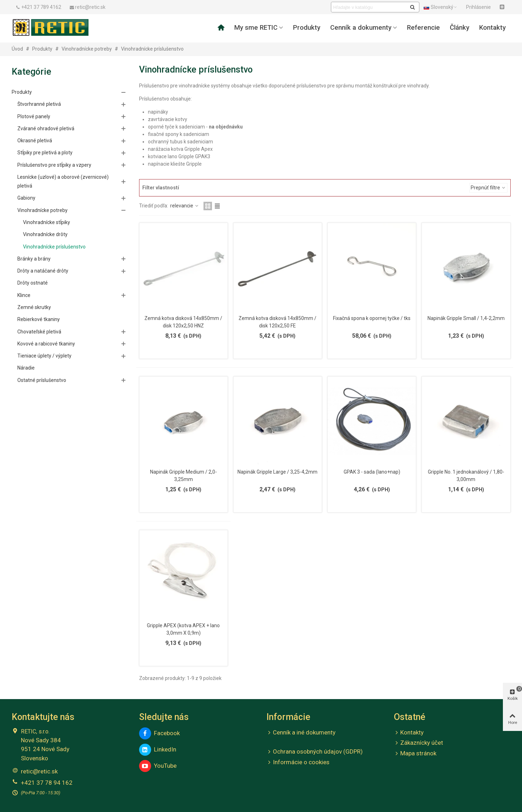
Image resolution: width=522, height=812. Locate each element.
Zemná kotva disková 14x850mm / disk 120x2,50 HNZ (183, 322)
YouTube (158, 766)
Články (460, 28)
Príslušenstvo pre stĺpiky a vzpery (54, 165)
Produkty (307, 28)
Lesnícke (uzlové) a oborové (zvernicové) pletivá (63, 181)
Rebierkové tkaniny (39, 319)
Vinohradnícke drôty (45, 234)
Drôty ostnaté (33, 283)
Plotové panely (34, 116)
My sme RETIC (256, 28)
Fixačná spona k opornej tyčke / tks (372, 318)
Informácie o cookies (298, 762)
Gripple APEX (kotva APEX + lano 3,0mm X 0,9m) (183, 629)
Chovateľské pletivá (39, 332)
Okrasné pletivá (35, 141)
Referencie (423, 28)
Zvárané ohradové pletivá (46, 128)
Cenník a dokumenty (361, 28)
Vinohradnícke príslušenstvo (54, 247)
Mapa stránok (415, 754)
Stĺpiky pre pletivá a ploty (45, 153)
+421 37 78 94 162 (47, 783)
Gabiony (26, 198)
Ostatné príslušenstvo (42, 380)
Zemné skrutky (34, 307)
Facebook (159, 733)
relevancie (185, 206)
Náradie (26, 368)
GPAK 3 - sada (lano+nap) (372, 472)
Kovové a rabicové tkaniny (46, 344)
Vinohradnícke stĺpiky (47, 222)
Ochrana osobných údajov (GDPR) (315, 752)
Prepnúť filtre (488, 188)
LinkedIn (158, 750)
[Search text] (369, 7)
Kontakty (492, 28)
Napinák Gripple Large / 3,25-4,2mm (277, 472)
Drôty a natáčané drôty (43, 271)
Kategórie (31, 72)
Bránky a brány (34, 259)
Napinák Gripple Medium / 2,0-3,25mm (183, 476)
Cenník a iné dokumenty (301, 733)
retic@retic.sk (39, 771)
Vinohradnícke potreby (42, 210)
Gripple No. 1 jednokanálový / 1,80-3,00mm (466, 476)
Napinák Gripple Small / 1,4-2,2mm (466, 318)
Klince (24, 295)
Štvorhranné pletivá (39, 104)
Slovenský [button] (441, 7)
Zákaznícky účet (418, 743)
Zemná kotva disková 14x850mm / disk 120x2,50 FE (277, 322)
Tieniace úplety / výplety (44, 356)
